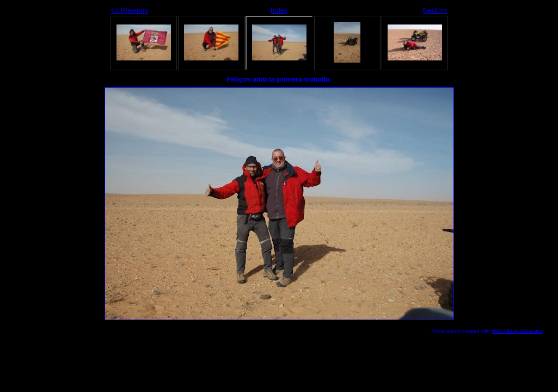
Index (279, 10)
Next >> (435, 10)
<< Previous (130, 10)
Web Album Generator (517, 331)
